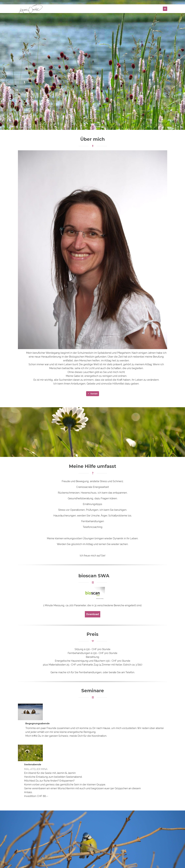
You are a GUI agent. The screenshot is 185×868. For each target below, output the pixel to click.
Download (93, 614)
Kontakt (94, 394)
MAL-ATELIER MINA (36, 769)
